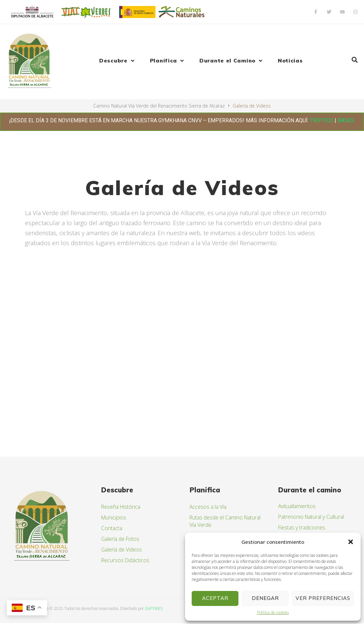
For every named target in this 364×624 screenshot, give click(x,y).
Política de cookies (273, 612)
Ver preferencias (323, 598)
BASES (346, 120)
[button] (351, 542)
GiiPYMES (154, 609)
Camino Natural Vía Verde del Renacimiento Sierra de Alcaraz (159, 106)
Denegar (265, 598)
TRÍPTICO (322, 120)
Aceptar (215, 598)
